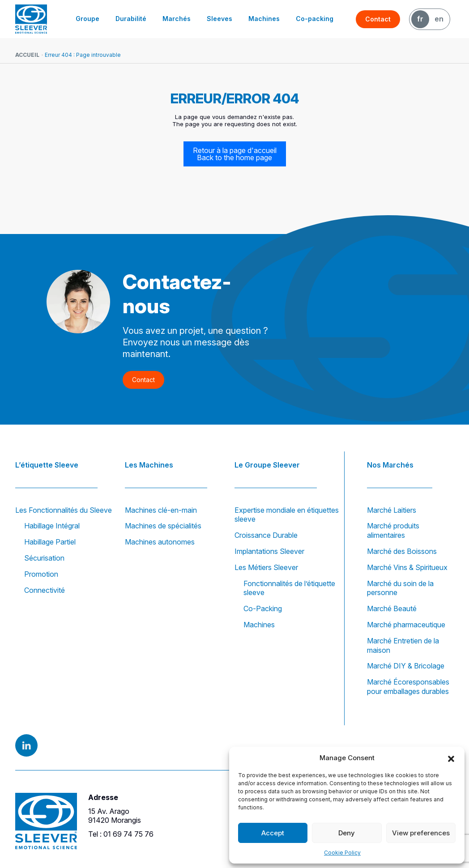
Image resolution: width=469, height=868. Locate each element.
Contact (378, 19)
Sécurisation (44, 558)
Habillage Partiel (50, 542)
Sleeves (220, 19)
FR (420, 19)
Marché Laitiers (392, 510)
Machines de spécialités (163, 526)
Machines (264, 19)
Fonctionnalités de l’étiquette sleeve (289, 588)
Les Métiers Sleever (266, 567)
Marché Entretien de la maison (403, 645)
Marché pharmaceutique (406, 625)
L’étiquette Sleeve (47, 465)
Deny (347, 833)
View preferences (421, 833)
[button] (451, 758)
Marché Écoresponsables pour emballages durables (408, 687)
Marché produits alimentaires (393, 530)
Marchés (177, 19)
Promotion (41, 574)
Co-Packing (263, 608)
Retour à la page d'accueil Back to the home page (235, 154)
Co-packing (315, 19)
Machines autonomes (160, 542)
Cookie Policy (342, 853)
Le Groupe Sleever (267, 465)
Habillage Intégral (52, 526)
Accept (273, 833)
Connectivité (45, 590)
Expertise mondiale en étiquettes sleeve (287, 515)
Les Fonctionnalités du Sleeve (64, 510)
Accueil (27, 55)
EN (439, 19)
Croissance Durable (266, 535)
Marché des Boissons (402, 551)
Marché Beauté (392, 608)
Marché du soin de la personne (400, 588)
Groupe (87, 19)
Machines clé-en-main (161, 510)
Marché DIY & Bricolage (406, 666)
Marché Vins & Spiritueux (407, 567)
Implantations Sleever (269, 551)
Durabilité (131, 19)
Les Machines (149, 465)
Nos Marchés (390, 465)
